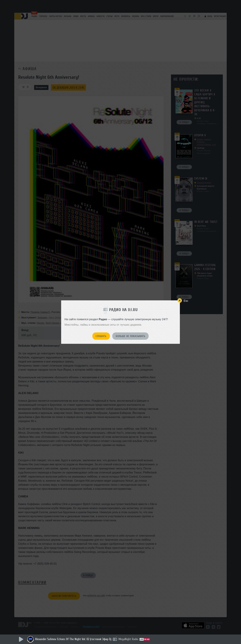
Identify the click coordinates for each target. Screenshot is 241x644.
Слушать (101, 336)
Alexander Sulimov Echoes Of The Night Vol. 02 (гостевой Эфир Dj (73, 639)
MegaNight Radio (128, 639)
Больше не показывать (131, 336)
